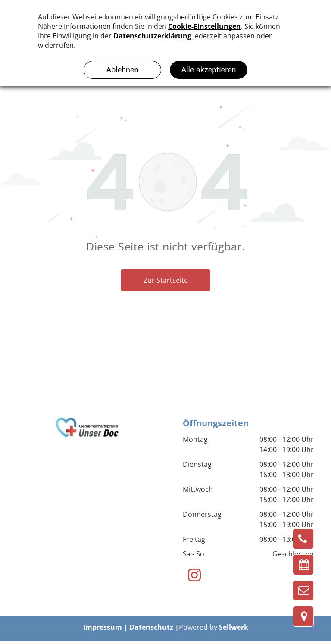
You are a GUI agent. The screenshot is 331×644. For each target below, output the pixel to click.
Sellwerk (234, 627)
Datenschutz (151, 627)
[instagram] (194, 576)
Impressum (103, 627)
